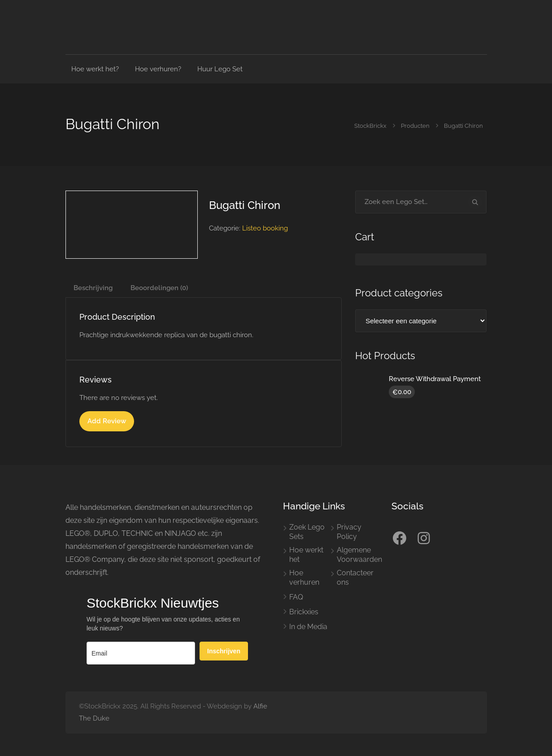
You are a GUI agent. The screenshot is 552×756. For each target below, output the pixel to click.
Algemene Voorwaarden (359, 555)
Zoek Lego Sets (307, 532)
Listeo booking (265, 228)
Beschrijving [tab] (93, 288)
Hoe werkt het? (95, 69)
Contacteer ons (355, 578)
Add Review (107, 421)
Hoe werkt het (306, 555)
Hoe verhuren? (158, 69)
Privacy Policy (349, 532)
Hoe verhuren (304, 578)
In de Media (308, 627)
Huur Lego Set (220, 69)
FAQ (296, 597)
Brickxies (304, 612)
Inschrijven (224, 651)
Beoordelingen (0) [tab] (159, 288)
